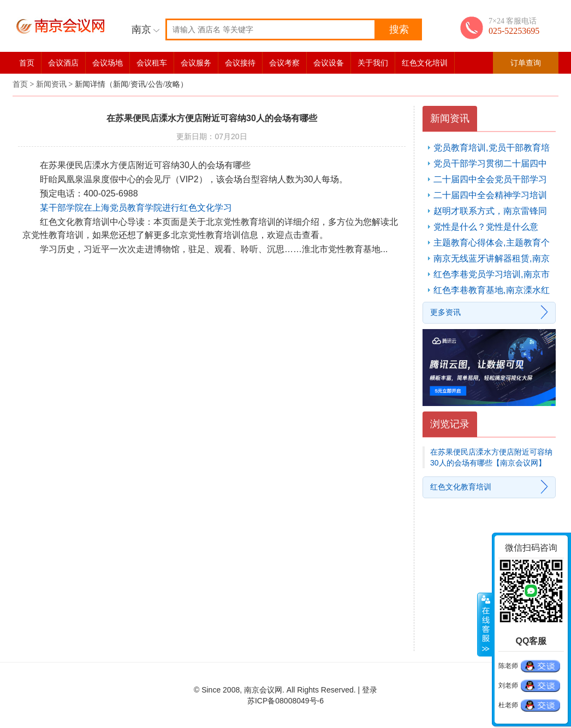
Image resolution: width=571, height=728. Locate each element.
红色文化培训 (425, 63)
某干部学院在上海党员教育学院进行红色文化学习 (136, 208)
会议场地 (108, 63)
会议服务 (196, 63)
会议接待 (240, 63)
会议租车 (152, 63)
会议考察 (284, 63)
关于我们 (373, 63)
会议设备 (329, 63)
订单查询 (526, 63)
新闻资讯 (51, 84)
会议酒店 (63, 63)
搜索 (399, 29)
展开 (485, 625)
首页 (27, 63)
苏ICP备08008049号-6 (285, 701)
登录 (370, 690)
